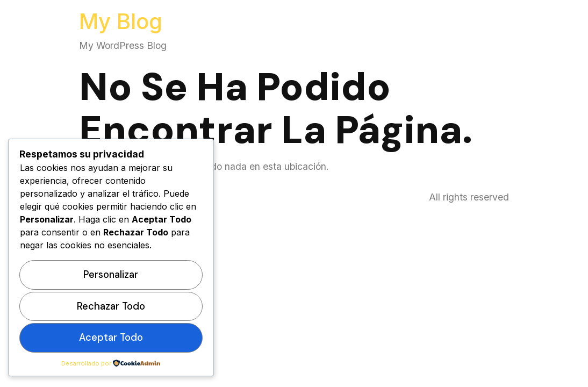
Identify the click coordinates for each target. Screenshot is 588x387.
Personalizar (111, 275)
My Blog (121, 21)
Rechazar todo (111, 306)
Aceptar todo (111, 338)
